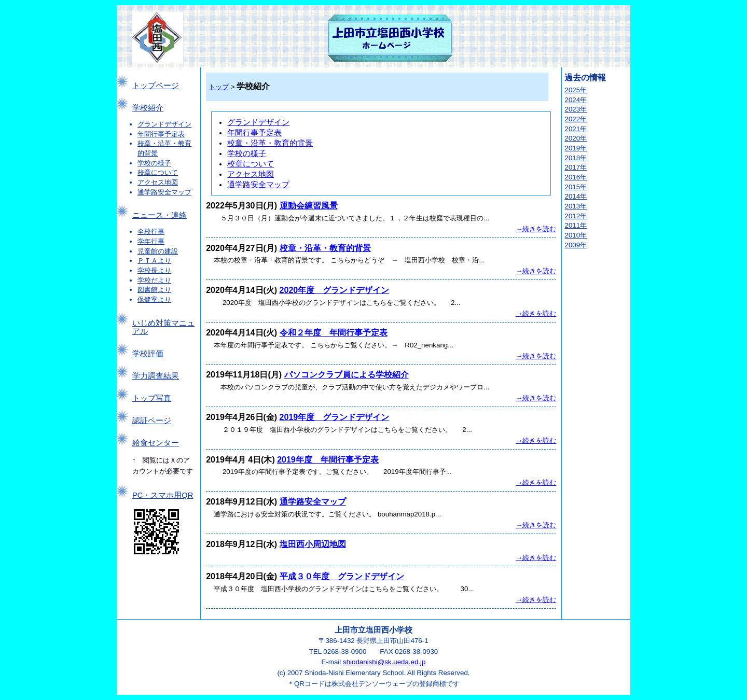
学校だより (154, 280)
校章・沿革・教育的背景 (270, 143)
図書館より (154, 290)
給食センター (156, 443)
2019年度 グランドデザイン (335, 417)
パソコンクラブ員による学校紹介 (347, 375)
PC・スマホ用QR (163, 495)
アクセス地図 (158, 182)
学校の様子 (154, 163)
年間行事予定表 (161, 134)
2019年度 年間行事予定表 (328, 460)
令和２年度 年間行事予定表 (334, 333)
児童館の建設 (158, 251)
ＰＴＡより (154, 261)
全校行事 (151, 232)
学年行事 (151, 241)
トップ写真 (152, 398)
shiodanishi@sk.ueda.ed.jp (384, 662)
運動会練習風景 (309, 206)
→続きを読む (536, 229)
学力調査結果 (156, 376)
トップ (219, 87)
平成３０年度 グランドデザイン (342, 576)
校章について (158, 172)
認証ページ (152, 421)
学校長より (154, 270)
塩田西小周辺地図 (313, 544)
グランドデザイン (164, 124)
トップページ (156, 86)
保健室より (154, 299)
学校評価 (148, 354)
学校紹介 (148, 108)
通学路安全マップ (164, 192)
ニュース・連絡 (160, 215)
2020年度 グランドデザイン (335, 290)
